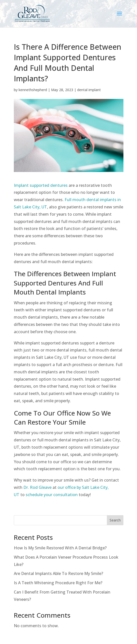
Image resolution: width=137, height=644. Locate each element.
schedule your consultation (52, 495)
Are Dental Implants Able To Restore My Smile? (58, 573)
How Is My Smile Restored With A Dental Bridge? (60, 548)
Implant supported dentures (41, 185)
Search (115, 520)
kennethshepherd (33, 90)
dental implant (89, 90)
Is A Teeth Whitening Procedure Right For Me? (58, 583)
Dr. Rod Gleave (37, 487)
